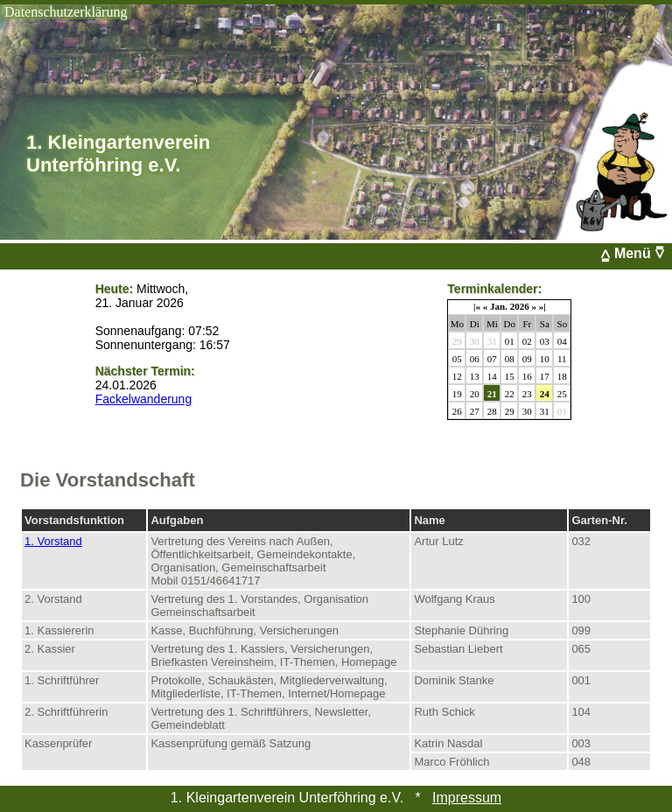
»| (542, 306)
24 (545, 394)
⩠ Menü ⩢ (636, 253)
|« (477, 306)
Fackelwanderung (144, 399)
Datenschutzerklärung (66, 12)
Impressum (467, 798)
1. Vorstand (53, 541)
